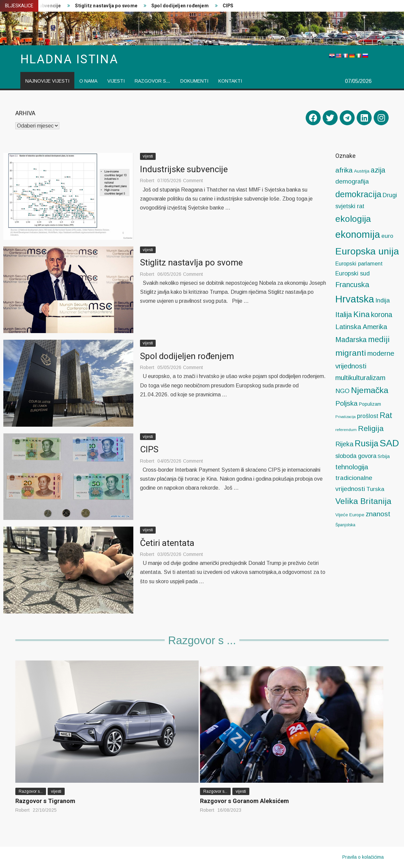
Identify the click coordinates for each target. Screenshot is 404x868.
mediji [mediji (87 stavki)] (379, 339)
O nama (88, 81)
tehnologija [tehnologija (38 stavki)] (352, 467)
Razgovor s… (152, 81)
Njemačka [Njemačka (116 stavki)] (370, 390)
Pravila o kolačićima (363, 857)
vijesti (116, 81)
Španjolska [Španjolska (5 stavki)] (345, 525)
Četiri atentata (167, 543)
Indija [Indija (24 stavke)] (382, 300)
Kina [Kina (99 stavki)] (361, 314)
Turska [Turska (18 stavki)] (375, 489)
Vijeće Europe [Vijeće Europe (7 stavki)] (350, 515)
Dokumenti (194, 81)
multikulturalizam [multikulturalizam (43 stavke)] (360, 378)
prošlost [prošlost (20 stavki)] (368, 416)
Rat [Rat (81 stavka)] (386, 415)
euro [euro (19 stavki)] (387, 236)
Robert (147, 181)
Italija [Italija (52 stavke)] (344, 315)
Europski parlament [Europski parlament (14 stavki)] (359, 263)
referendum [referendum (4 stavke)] (346, 430)
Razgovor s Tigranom (45, 801)
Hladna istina (69, 59)
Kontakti (230, 81)
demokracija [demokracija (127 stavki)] (358, 194)
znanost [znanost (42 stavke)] (378, 514)
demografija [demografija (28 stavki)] (352, 181)
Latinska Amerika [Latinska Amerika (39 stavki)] (361, 327)
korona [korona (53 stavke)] (382, 315)
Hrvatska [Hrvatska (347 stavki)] (355, 299)
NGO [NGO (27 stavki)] (342, 391)
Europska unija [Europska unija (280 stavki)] (367, 251)
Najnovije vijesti (47, 81)
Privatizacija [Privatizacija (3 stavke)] (345, 417)
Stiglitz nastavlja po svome (106, 6)
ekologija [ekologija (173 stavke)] (353, 219)
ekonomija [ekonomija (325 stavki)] (358, 234)
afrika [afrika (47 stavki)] (344, 170)
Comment (193, 181)
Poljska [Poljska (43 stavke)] (346, 403)
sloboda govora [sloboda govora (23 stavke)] (356, 456)
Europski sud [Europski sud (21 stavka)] (352, 273)
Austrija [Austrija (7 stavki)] (362, 171)
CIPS (228, 6)
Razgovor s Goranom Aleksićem (244, 801)
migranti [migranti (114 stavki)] (351, 353)
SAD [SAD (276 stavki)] (389, 443)
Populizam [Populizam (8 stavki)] (370, 404)
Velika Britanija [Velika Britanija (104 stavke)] (363, 501)
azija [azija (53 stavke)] (378, 170)
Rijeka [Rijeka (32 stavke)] (344, 444)
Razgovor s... (31, 791)
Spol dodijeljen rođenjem (180, 6)
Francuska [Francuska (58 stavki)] (352, 285)
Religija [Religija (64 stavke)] (371, 429)
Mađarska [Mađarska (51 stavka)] (351, 340)
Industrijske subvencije (184, 170)
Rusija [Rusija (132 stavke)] (366, 443)
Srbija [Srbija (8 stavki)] (384, 456)
